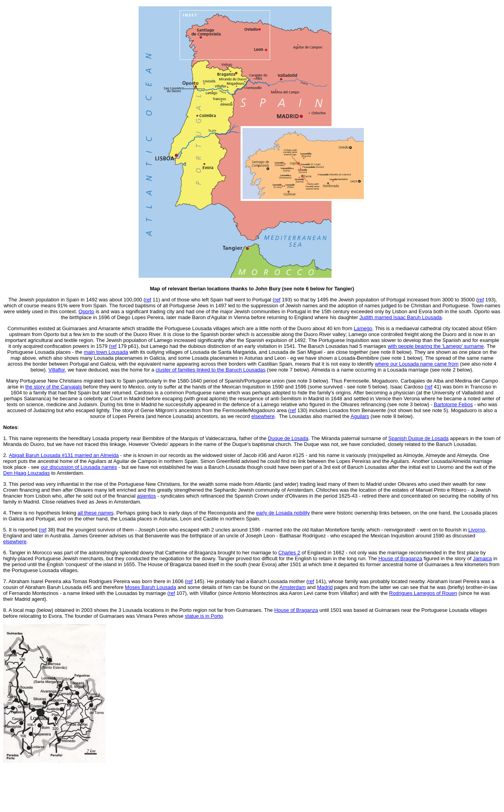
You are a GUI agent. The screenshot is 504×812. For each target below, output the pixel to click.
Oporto (87, 311)
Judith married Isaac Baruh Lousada (401, 317)
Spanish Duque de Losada (418, 438)
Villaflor (57, 370)
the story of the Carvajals (54, 387)
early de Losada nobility (283, 513)
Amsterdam (293, 587)
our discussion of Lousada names (79, 467)
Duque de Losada (288, 438)
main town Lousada (106, 352)
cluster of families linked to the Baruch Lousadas (210, 370)
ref (114, 346)
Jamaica (482, 558)
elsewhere (263, 416)
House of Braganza (400, 558)
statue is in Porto (204, 616)
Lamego (363, 328)
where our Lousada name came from (417, 364)
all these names (95, 513)
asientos (146, 496)
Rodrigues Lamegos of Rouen (423, 593)
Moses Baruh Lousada (150, 587)
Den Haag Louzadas (27, 473)
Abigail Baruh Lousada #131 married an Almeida (64, 455)
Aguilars (360, 416)
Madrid (325, 587)
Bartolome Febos (453, 404)
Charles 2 (289, 553)
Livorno (477, 530)
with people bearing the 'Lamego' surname (436, 346)
